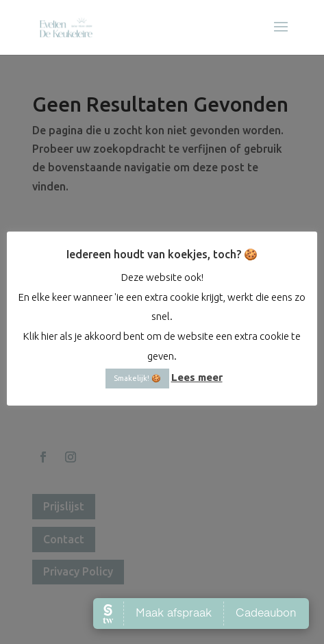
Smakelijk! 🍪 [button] (137, 378)
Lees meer (197, 377)
